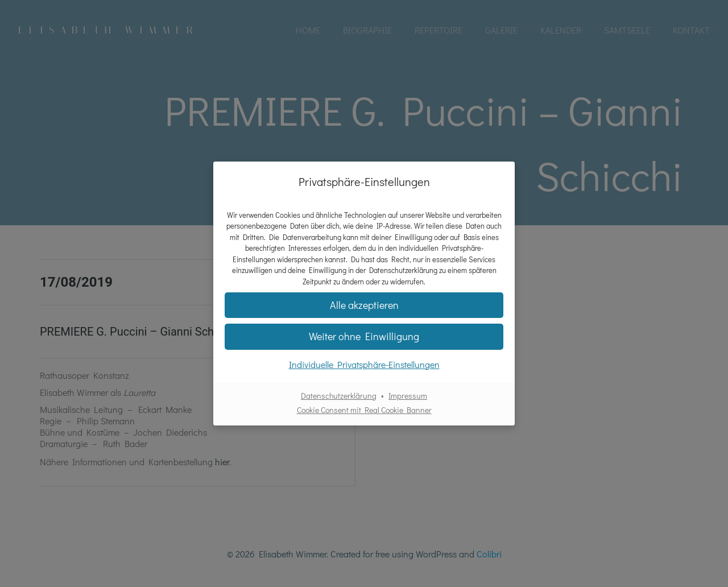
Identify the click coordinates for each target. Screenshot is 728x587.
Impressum (408, 396)
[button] (364, 305)
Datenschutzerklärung (339, 396)
